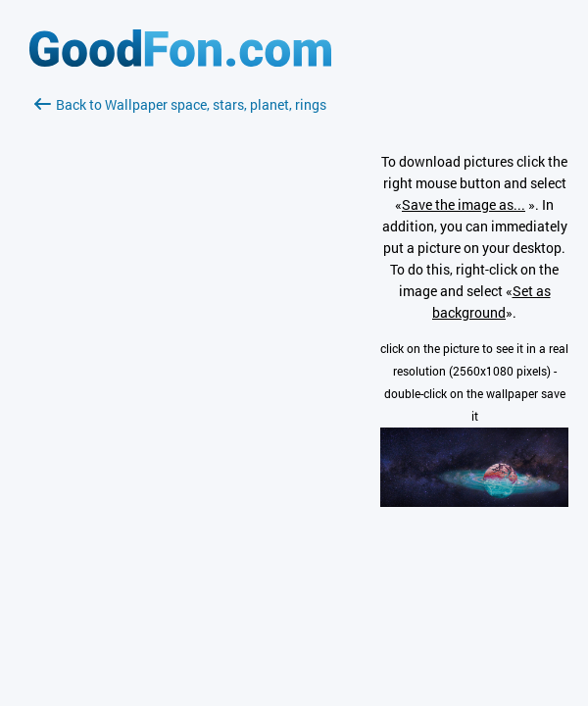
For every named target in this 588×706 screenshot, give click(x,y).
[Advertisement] (180, 348)
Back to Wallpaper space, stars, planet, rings (180, 104)
